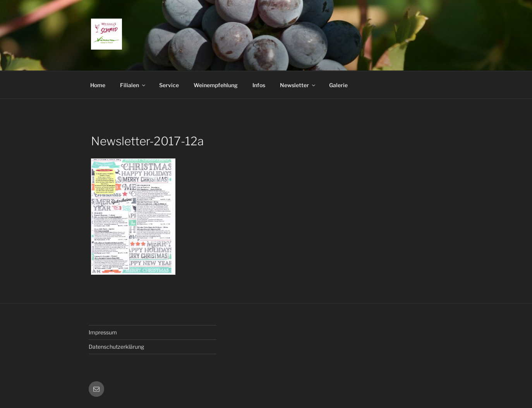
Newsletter (298, 85)
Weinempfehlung (216, 85)
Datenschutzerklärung (116, 347)
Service (169, 85)
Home (98, 85)
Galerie (338, 85)
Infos (259, 85)
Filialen (133, 85)
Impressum (103, 332)
